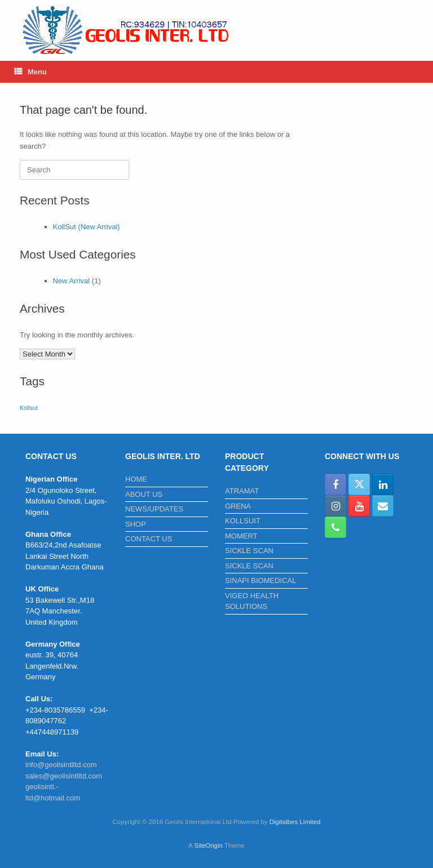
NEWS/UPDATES (154, 509)
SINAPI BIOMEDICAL (260, 580)
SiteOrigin (208, 845)
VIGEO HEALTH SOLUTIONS (252, 601)
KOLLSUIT (243, 521)
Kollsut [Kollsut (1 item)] (29, 408)
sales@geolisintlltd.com (64, 776)
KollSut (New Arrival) (87, 227)
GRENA (238, 506)
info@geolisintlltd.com (61, 765)
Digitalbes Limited (295, 822)
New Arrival (72, 281)
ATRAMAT (242, 491)
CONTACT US (149, 539)
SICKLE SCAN (249, 551)
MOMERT (241, 536)
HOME (136, 479)
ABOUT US (144, 494)
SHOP (136, 524)
